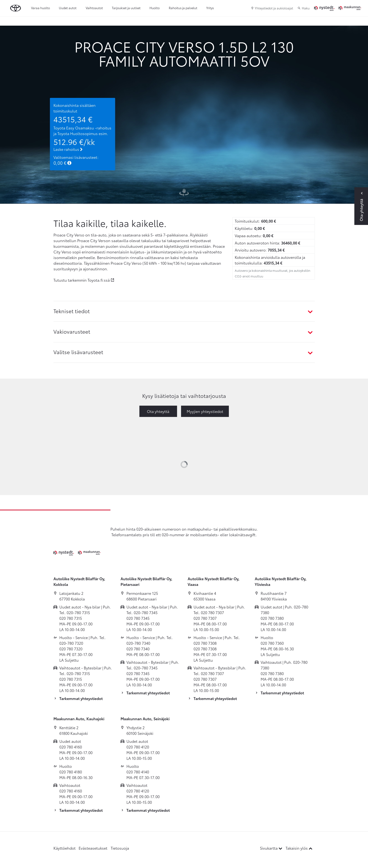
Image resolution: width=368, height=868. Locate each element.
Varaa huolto (40, 8)
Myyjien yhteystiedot (205, 411)
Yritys (210, 8)
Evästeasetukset (93, 848)
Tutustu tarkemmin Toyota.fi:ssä (82, 280)
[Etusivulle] (338, 8)
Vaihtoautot (94, 8)
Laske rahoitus (68, 149)
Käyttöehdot (65, 848)
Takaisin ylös (299, 848)
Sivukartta (272, 848)
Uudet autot (68, 8)
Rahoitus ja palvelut (183, 8)
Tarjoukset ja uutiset (126, 8)
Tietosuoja (120, 848)
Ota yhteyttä (158, 411)
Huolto (155, 8)
